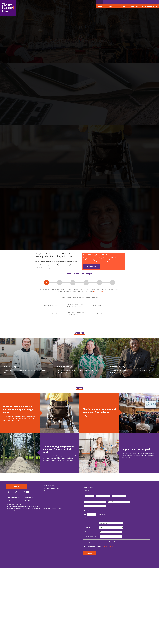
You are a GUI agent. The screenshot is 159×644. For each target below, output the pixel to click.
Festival (128, 2)
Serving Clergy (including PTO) (50, 307)
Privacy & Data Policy (13, 502)
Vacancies (27, 505)
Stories (138, 2)
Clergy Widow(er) (49, 317)
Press (9, 505)
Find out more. (98, 291)
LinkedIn (20, 497)
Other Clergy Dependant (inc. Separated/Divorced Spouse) (74, 317)
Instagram (16, 497)
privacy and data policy (107, 551)
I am (86, 528)
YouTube (28, 497)
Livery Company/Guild (90, 541)
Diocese (87, 537)
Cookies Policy (29, 502)
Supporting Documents (52, 495)
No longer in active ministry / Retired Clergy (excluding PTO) (75, 307)
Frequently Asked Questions (53, 493)
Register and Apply (50, 490)
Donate (17, 491)
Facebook (12, 497)
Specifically (88, 532)
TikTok (24, 497)
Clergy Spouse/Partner (98, 307)
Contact (155, 2)
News (146, 2)
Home (99, 2)
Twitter (8, 497)
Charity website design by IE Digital (52, 513)
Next (111, 326)
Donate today (91, 266)
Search (157, 6)
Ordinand (96, 317)
